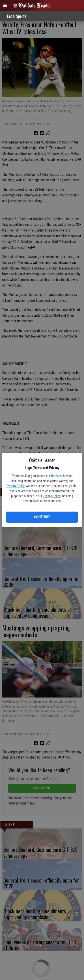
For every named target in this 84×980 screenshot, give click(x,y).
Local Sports (17, 16)
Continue (42, 517)
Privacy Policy (16, 486)
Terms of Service (62, 476)
